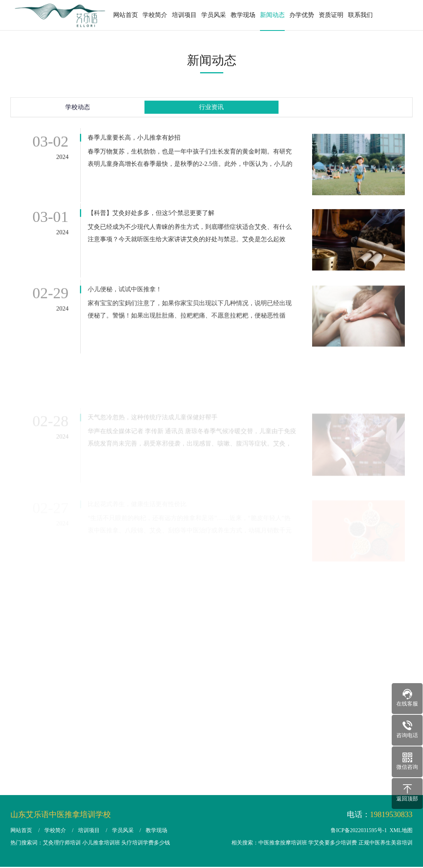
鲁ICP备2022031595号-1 (359, 830)
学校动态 (78, 109)
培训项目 (184, 15)
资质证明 (331, 15)
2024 (62, 160)
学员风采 (214, 15)
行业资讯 (211, 109)
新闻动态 (272, 15)
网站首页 (126, 15)
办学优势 (302, 15)
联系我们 (360, 15)
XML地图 (401, 830)
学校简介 (155, 15)
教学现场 (243, 15)
